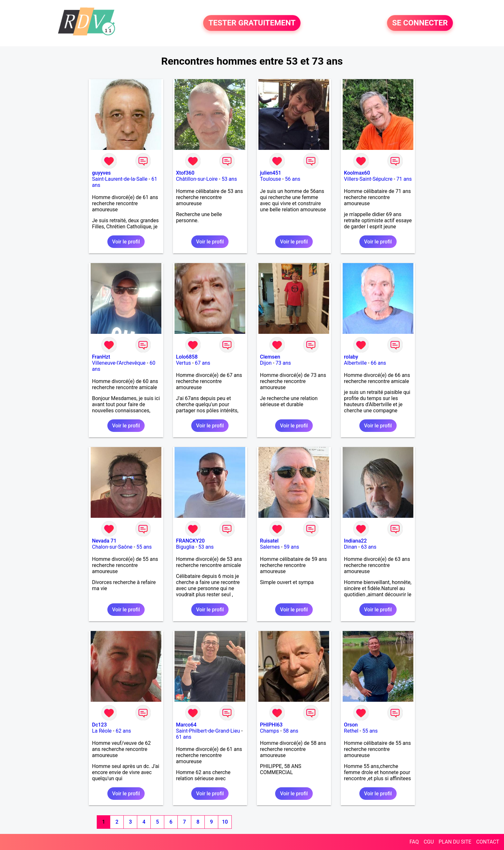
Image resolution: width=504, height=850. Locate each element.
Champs (270, 731)
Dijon (266, 363)
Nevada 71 (104, 541)
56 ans (292, 179)
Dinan (351, 547)
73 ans (283, 363)
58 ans (291, 731)
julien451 (271, 173)
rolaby (351, 357)
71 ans (404, 179)
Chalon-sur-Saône (112, 547)
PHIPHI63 (271, 725)
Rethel (351, 731)
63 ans (369, 547)
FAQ (414, 842)
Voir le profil (126, 242)
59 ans (292, 547)
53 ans (229, 179)
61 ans (184, 737)
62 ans (123, 731)
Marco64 (186, 725)
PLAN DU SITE (455, 842)
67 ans (203, 363)
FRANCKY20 (190, 541)
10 (225, 822)
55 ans (144, 547)
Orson (351, 725)
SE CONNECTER (420, 23)
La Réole (102, 731)
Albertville (355, 363)
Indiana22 (355, 541)
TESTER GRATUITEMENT (252, 23)
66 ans (378, 363)
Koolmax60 (357, 173)
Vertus (184, 363)
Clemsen (270, 357)
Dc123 (99, 725)
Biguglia (185, 547)
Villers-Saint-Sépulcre (368, 179)
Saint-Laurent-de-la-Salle (120, 179)
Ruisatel (269, 541)
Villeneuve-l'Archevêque (119, 363)
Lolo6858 (187, 357)
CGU (429, 842)
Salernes (270, 547)
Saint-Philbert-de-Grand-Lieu (208, 731)
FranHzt (101, 357)
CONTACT (488, 842)
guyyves (101, 173)
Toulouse (270, 179)
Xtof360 (185, 173)
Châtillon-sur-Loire (197, 179)
